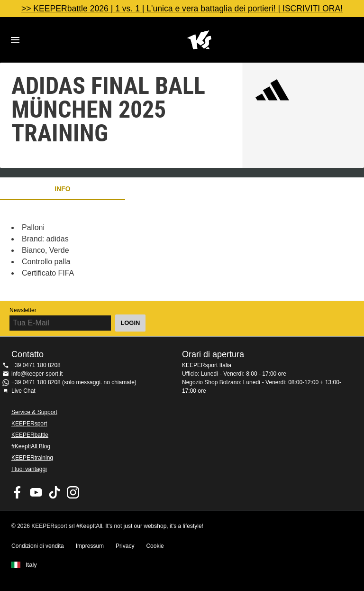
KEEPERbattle (30, 435)
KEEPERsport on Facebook (18, 492)
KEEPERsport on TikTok (55, 492)
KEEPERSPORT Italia (199, 40)
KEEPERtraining (32, 458)
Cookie (155, 546)
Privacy (125, 546)
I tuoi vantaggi (29, 469)
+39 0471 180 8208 (36, 365)
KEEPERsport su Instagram (73, 492)
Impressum (90, 546)
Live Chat (23, 391)
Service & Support (34, 412)
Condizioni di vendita (38, 546)
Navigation (15, 40)
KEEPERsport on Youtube (36, 492)
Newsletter (23, 310)
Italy (31, 565)
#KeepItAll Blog (31, 446)
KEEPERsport (29, 424)
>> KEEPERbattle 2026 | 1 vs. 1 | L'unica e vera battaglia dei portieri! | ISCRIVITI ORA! (182, 9)
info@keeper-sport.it (37, 374)
